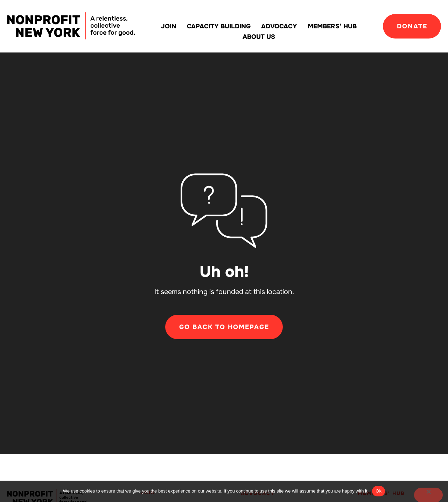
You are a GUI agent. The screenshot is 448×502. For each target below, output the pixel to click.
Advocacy (279, 26)
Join (169, 26)
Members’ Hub (332, 26)
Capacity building (219, 26)
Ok (379, 491)
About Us (259, 37)
